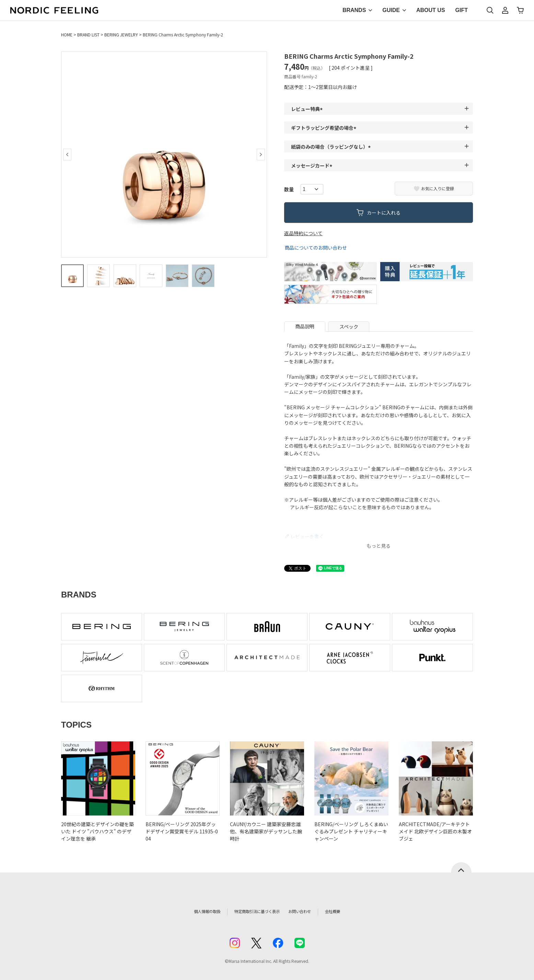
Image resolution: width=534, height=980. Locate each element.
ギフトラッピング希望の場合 (325, 128)
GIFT (462, 10)
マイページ (505, 10)
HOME (67, 35)
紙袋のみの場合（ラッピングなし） (332, 147)
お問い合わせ (310, 911)
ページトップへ (461, 867)
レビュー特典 (308, 109)
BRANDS (354, 10)
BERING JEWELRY (121, 35)
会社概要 (348, 911)
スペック (349, 327)
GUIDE (391, 10)
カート (520, 10)
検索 (490, 10)
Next (261, 155)
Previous (67, 155)
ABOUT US (431, 10)
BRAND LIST (88, 35)
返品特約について (303, 233)
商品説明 (305, 326)
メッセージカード (313, 166)
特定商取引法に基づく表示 (253, 911)
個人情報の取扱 (193, 911)
